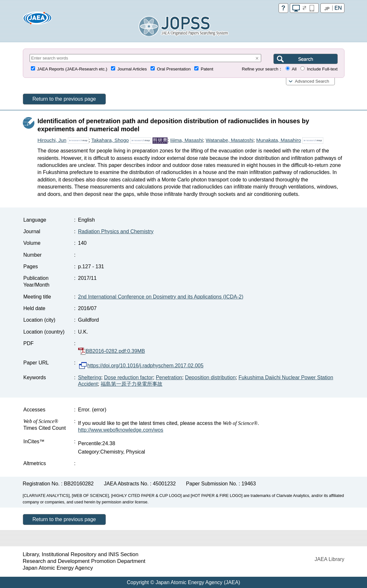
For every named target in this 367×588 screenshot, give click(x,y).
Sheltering (90, 377)
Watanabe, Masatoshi (230, 140)
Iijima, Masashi (187, 140)
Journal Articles (132, 69)
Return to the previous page (64, 99)
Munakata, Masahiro (278, 140)
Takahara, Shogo (110, 140)
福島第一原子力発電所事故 (132, 384)
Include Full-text (322, 69)
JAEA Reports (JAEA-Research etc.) (72, 69)
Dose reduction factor (128, 377)
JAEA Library (329, 559)
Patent (207, 69)
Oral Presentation (174, 69)
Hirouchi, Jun (52, 140)
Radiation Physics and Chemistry (116, 231)
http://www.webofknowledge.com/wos (121, 430)
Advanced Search (312, 81)
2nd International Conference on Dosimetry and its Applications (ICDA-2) (161, 297)
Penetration (169, 377)
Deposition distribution (210, 377)
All (294, 69)
